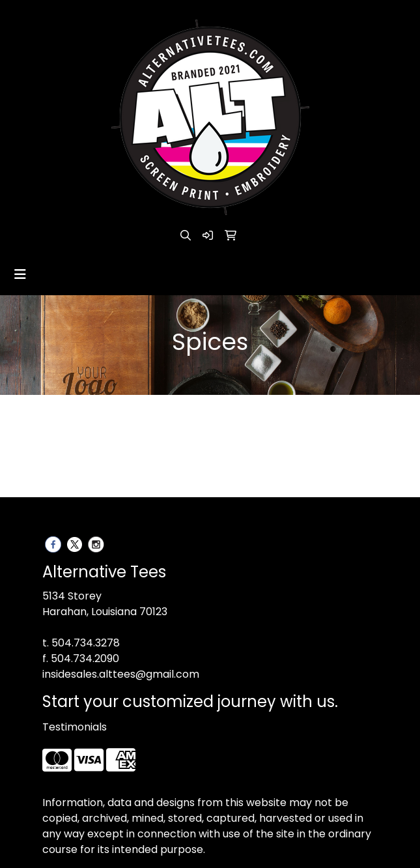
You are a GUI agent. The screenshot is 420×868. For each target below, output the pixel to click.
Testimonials (75, 727)
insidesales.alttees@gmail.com (121, 674)
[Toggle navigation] (20, 274)
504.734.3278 (86, 643)
